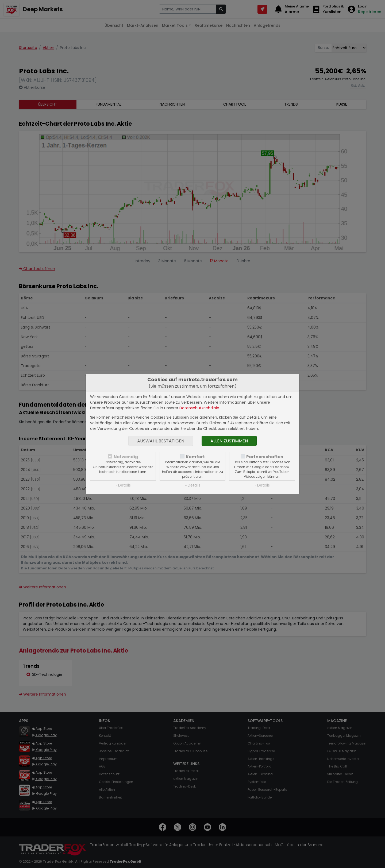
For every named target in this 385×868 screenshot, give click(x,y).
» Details (123, 485)
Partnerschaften (265, 457)
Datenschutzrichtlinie (199, 408)
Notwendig (126, 457)
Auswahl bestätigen (161, 441)
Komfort (195, 457)
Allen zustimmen (229, 441)
